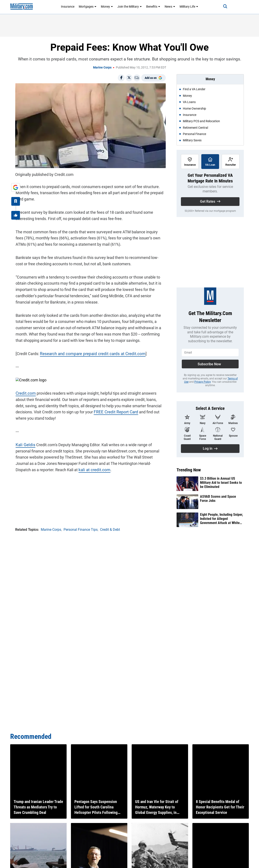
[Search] (223, 7)
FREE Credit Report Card (114, 411)
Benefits (153, 7)
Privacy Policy (202, 382)
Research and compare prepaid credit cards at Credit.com (89, 353)
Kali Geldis (24, 444)
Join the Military (130, 7)
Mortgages (88, 7)
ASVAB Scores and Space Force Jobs (218, 499)
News (170, 7)
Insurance (68, 7)
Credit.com (25, 393)
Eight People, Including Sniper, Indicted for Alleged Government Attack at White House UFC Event (221, 519)
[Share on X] (129, 78)
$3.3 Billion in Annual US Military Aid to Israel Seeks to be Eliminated (221, 483)
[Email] (137, 78)
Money (107, 7)
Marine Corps (102, 67)
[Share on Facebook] (121, 78)
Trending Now (189, 470)
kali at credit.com (69, 469)
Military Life (189, 7)
